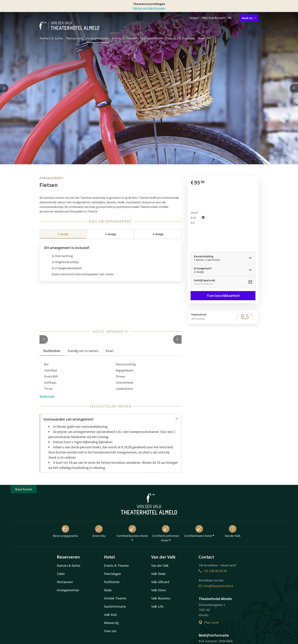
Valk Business (161, 598)
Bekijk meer (47, 396)
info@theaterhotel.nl (216, 586)
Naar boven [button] (24, 489)
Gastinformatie (115, 606)
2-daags (63, 234)
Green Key (99, 531)
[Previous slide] (4, 88)
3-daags (111, 234)
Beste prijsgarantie (65, 531)
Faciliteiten (112, 582)
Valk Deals (159, 574)
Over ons (110, 631)
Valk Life (157, 606)
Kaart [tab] (110, 351)
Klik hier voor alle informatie (149, 8)
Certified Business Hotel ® (132, 534)
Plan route (209, 622)
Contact (194, 18)
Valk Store (159, 590)
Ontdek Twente (115, 598)
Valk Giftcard (160, 582)
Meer (204, 38)
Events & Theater (124, 38)
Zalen (61, 574)
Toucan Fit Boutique (180, 38)
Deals (108, 590)
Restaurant (65, 582)
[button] (44, 339)
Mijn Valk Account (214, 18)
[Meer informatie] (203, 217)
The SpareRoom (151, 38)
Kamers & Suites (51, 38)
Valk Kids (110, 615)
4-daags (158, 234)
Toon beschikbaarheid (223, 296)
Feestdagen (112, 574)
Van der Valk (233, 531)
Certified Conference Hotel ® (166, 534)
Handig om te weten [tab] (83, 351)
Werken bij (111, 623)
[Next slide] (294, 88)
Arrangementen (98, 38)
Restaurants (75, 38)
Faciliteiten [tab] (52, 351)
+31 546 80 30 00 (213, 571)
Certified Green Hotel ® (199, 531)
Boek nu (249, 18)
